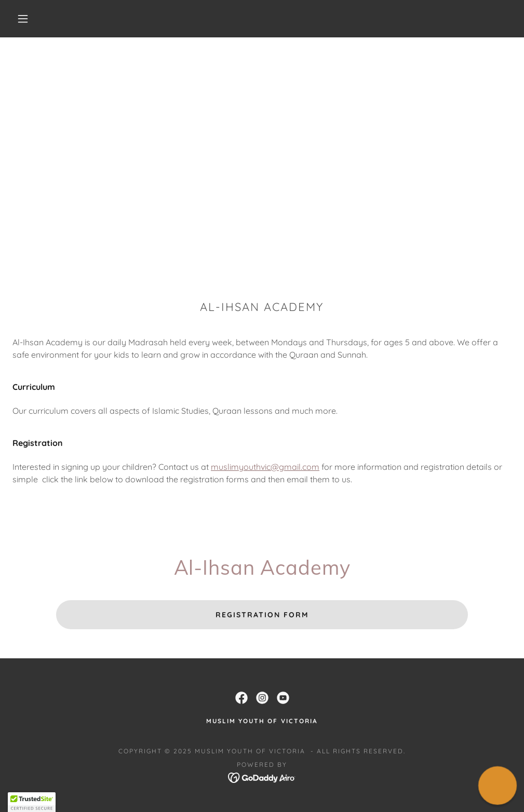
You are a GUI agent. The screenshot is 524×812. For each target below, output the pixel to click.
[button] (25, 19)
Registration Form (262, 615)
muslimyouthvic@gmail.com (265, 467)
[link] (241, 698)
